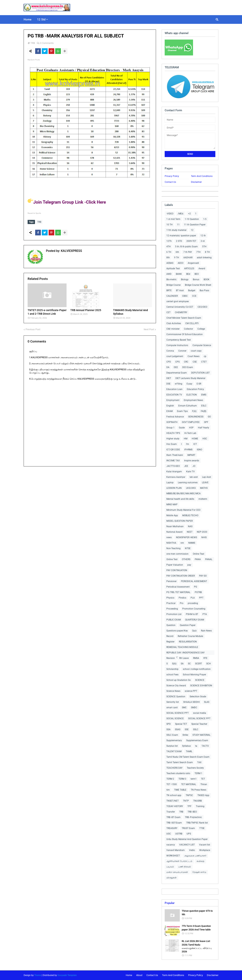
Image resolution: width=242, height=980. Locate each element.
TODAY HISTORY (175, 806)
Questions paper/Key (177, 631)
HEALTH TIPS (173, 433)
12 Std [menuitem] (41, 19)
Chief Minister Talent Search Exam (184, 318)
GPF (206, 422)
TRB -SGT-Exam (174, 823)
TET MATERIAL (189, 784)
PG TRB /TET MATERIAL (178, 592)
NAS (190, 526)
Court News (194, 356)
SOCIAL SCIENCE (175, 718)
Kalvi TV (190, 472)
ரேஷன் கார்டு (199, 872)
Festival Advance (175, 417)
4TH (169, 247)
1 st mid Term (173, 219)
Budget (192, 290)
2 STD (179, 241)
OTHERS (186, 559)
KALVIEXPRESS (71, 250)
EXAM (169, 411)
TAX (199, 762)
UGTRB (179, 834)
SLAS (207, 702)
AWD (169, 274)
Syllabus (186, 746)
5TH (204, 247)
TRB (33, 43)
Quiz (194, 631)
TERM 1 (198, 773)
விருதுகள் (171, 878)
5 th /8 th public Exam (186, 247)
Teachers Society (195, 768)
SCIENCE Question (176, 697)
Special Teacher (199, 724)
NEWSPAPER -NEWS (187, 537)
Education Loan (174, 389)
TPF (189, 806)
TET (203, 779)
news (169, 537)
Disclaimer (196, 182)
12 (192, 230)
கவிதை (201, 861)
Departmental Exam (177, 373)
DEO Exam (188, 367)
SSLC (196, 729)
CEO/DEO (202, 307)
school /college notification (197, 669)
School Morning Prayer (194, 675)
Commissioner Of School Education (185, 334)
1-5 (205, 219)
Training (200, 806)
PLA (193, 598)
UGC (169, 834)
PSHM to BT (192, 614)
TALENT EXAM (174, 751)
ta (196, 746)
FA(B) (204, 411)
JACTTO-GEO (173, 466)
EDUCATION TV (174, 395)
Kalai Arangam (174, 472)
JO (194, 466)
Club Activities (174, 323)
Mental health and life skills (180, 499)
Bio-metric (171, 279)
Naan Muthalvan (175, 526)
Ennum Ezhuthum (188, 406)
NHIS (204, 537)
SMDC (194, 708)
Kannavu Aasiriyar (176, 477)
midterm (203, 499)
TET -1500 (172, 784)
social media (200, 713)
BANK (179, 274)
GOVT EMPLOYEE (191, 422)
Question (171, 625)
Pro (182, 603)
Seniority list (173, 702)
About (139, 975)
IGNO (199, 450)
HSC (205, 439)
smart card (172, 708)
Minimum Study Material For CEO (183, 510)
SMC (184, 708)
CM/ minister (173, 329)
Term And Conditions (202, 176)
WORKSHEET (173, 856)
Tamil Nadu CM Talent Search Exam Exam (188, 757)
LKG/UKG (191, 488)
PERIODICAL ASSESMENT (194, 581)
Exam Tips (182, 411)
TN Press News (199, 790)
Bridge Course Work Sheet (198, 285)
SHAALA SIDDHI (191, 702)
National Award (174, 532)
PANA (198, 559)
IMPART (191, 455)
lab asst (194, 477)
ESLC (204, 406)
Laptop (170, 483)
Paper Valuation (175, 565)
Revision (171, 658)
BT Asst (180, 290)
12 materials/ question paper (181, 236)
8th (168, 258)
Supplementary (174, 740)
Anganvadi (193, 263)
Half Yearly (204, 428)
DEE (176, 367)
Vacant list (205, 845)
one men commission (177, 554)
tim (168, 790)
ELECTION (192, 395)
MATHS (204, 488)
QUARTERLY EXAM (195, 620)
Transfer (171, 812)
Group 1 (170, 428)
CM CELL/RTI (192, 323)
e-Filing (179, 384)
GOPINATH (172, 422)
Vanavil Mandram (176, 850)
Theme (38, 975)
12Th (169, 241)
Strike (185, 735)
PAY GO (203, 576)
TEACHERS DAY (174, 768)
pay (189, 565)
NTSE (188, 548)
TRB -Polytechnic (193, 817)
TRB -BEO (192, 812)
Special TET (181, 724)
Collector (188, 329)
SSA (168, 729)
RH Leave (184, 658)
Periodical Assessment (178, 587)
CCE (194, 296)
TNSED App (203, 795)
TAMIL (189, 751)
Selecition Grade (198, 697)
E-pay (189, 384)
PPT (201, 598)
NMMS (192, 543)
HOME (195, 439)
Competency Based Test (179, 340)
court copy (196, 351)
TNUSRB (197, 801)
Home (129, 975)
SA (182, 664)
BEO (197, 274)
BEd (188, 274)
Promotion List (174, 614)
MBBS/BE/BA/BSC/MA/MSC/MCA (183, 494)
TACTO (205, 746)
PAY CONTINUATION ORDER (181, 576)
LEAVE (205, 483)
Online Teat (199, 554)
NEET (190, 532)
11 (178, 225)
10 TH (169, 225)
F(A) (194, 411)
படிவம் (170, 867)
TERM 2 (170, 779)
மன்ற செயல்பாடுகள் (177, 872)
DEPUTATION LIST (200, 373)
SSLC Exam (172, 735)
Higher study (173, 439)
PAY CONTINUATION (177, 570)
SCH (209, 664)
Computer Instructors (177, 345)
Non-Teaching (173, 548)
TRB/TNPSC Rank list (197, 823)
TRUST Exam (188, 828)
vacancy (171, 845)
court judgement (175, 356)
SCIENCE (200, 680)
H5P (191, 428)
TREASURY (172, 828)
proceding (193, 603)
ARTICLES (189, 269)
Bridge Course (173, 285)
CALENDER (172, 296)
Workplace (205, 850)
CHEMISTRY (181, 312)
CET (168, 312)
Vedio (192, 850)
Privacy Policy (172, 176)
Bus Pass (204, 290)
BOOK (207, 279)
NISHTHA (171, 543)
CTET (204, 362)
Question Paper (188, 625)
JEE (186, 466)
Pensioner (171, 581)
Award (202, 269)
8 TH (207, 252)
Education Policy (195, 389)
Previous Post (33, 328)
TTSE (202, 828)
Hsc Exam (172, 444)
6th (177, 252)
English (170, 406)
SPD (169, 724)
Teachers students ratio (178, 773)
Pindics (182, 598)
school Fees (172, 675)
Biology (185, 279)
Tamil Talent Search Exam (180, 762)
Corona (170, 351)
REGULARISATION (188, 642)
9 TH (177, 258)
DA (168, 367)
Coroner (182, 351)
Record (170, 636)
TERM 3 (182, 779)
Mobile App (172, 515)
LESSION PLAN (174, 488)
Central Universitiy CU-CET (180, 307)
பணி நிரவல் (185, 867)
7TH (198, 252)
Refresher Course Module (190, 636)
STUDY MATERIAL (201, 735)
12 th (203, 236)
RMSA (196, 658)
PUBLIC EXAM (174, 620)
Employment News (193, 400)
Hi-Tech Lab (190, 433)
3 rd (203, 241)
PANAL (209, 559)
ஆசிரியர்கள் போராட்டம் (179, 861)
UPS (189, 834)
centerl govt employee (178, 301)
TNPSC (189, 795)
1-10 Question (192, 219)
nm (182, 543)
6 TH (169, 252)
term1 (194, 779)
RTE (205, 658)
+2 (189, 214)
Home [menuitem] (28, 19)
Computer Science (202, 345)
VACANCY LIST (187, 845)
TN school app (174, 795)
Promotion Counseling (194, 609)
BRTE (169, 290)
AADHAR (188, 258)
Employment (173, 400)
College (201, 329)
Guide (182, 428)
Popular (170, 903)
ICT (195, 444)
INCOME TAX (173, 461)
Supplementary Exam (197, 740)
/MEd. (181, 214)
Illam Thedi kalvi (175, 455)
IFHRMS (188, 450)
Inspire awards (192, 461)
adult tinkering (204, 258)
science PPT (191, 691)
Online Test (172, 559)
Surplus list (172, 746)
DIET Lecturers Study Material (190, 378)
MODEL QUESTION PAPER (180, 521)
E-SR (199, 384)
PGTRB (198, 592)
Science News (173, 691)
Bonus (196, 279)
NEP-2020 (202, 532)
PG (195, 587)
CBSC (185, 296)
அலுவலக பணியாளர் (195, 856)
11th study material (176, 230)
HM (186, 439)
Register (170, 642)
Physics (170, 598)
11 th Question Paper (195, 225)
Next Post (149, 328)
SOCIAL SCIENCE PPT (178, 713)
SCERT (199, 664)
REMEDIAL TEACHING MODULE (182, 647)
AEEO (181, 263)
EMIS (204, 395)
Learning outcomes (188, 483)
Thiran (204, 784)
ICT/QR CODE (173, 450)
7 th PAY (188, 252)
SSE (187, 729)
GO (209, 417)
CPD (169, 362)
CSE (195, 362)
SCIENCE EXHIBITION (201, 686)
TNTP (186, 801)
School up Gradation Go (179, 680)
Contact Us (170, 182)
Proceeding (172, 609)
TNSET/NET (173, 801)
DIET (169, 378)
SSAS (178, 729)
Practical (171, 603)
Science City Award (176, 686)
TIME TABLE (180, 790)
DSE (168, 384)
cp (205, 356)
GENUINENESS (196, 417)
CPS (177, 362)
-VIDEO (170, 214)
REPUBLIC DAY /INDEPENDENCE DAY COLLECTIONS (185, 653)
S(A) (174, 664)
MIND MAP (172, 504)
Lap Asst (207, 477)
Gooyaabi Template (67, 975)
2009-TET (191, 241)
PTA (205, 614)
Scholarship (172, 669)
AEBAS (170, 263)
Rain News (206, 631)
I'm (188, 444)
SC (189, 664)
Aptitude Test (173, 269)
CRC (186, 362)
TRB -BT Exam (173, 817)
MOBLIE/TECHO (190, 515)
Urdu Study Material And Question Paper (187, 839)
